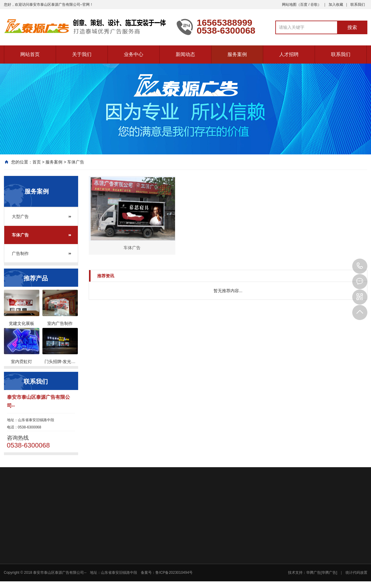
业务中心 (134, 54)
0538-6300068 (360, 266)
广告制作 (20, 253)
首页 (37, 162)
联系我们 (358, 5)
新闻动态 (185, 54)
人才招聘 (289, 54)
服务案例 (237, 54)
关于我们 (82, 54)
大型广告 (20, 216)
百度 (304, 5)
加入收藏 (336, 5)
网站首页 (30, 54)
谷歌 (314, 5)
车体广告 (76, 162)
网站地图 (289, 5)
